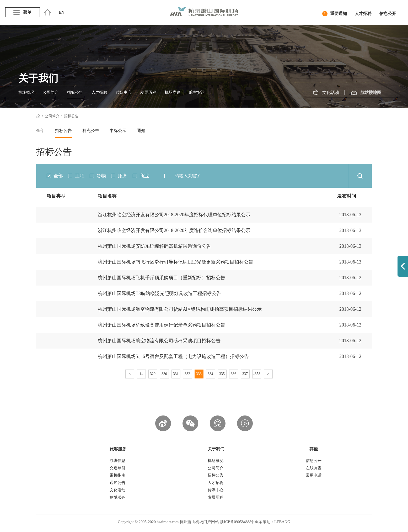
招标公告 (75, 92)
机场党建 (173, 92)
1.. (141, 374)
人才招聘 (363, 14)
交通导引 (117, 468)
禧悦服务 (117, 497)
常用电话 (314, 475)
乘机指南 (117, 475)
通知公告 (117, 483)
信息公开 (388, 14)
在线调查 (314, 468)
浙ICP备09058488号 (237, 522)
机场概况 (26, 92)
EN (61, 12)
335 (222, 374)
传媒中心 (124, 92)
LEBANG (282, 522)
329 (153, 374)
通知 (141, 131)
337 (245, 374)
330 (164, 374)
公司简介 (51, 92)
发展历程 (148, 92)
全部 (40, 131)
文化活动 (326, 93)
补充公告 (91, 131)
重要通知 (335, 14)
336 (233, 374)
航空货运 (197, 92)
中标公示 (118, 131)
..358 (257, 374)
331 (176, 374)
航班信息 (117, 461)
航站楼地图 (366, 93)
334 (210, 374)
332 (187, 374)
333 (199, 374)
